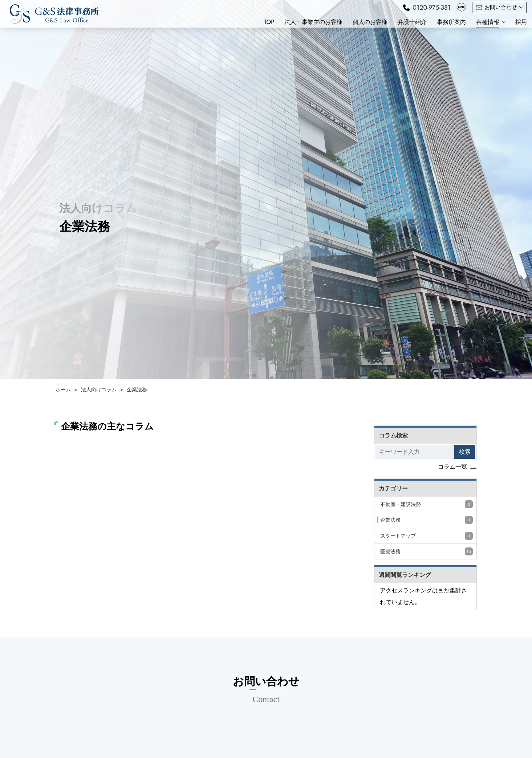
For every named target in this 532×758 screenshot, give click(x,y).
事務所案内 (451, 22)
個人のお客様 (370, 22)
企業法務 (427, 520)
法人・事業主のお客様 (313, 22)
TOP (269, 22)
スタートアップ (427, 536)
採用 (521, 22)
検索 (465, 452)
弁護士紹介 (412, 22)
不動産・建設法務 (427, 504)
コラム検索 (393, 435)
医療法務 (427, 551)
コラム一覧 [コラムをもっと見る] (452, 467)
